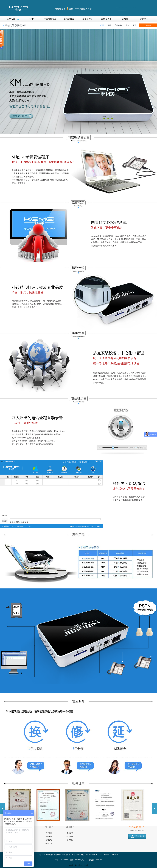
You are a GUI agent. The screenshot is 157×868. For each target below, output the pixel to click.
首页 (32, 19)
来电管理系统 (50, 19)
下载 (134, 25)
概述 (102, 25)
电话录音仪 (69, 19)
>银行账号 (70, 837)
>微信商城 (70, 840)
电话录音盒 (88, 19)
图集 (127, 25)
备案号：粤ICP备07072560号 (79, 865)
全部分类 (13, 19)
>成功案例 (49, 844)
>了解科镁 (49, 833)
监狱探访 (144, 19)
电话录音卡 (106, 19)
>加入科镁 (49, 837)
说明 (109, 25)
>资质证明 (49, 840)
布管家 (125, 19)
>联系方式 (70, 833)
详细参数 (118, 25)
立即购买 (148, 25)
